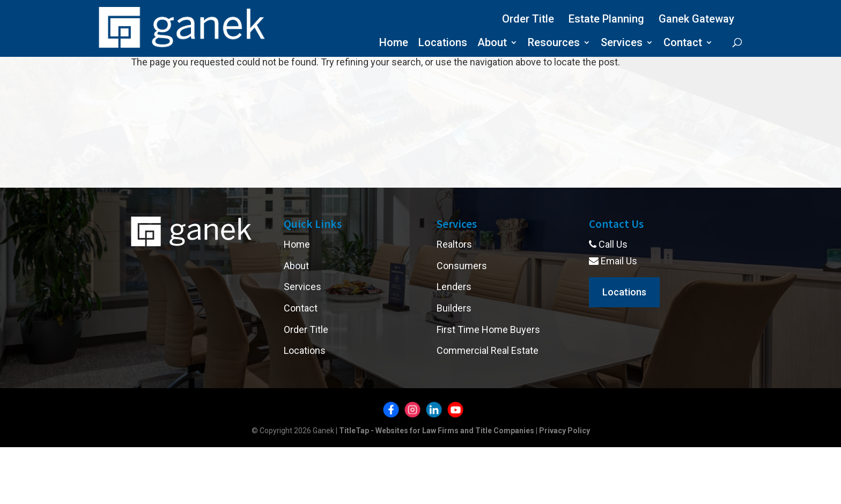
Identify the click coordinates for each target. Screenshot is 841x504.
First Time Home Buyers (488, 329)
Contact (683, 44)
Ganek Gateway (696, 19)
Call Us (608, 244)
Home (394, 44)
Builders (454, 308)
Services (622, 44)
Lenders (454, 287)
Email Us (613, 261)
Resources (554, 44)
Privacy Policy (565, 431)
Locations (443, 44)
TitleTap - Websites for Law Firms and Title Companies (437, 431)
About (492, 44)
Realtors (454, 244)
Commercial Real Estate (488, 350)
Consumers (462, 266)
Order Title (528, 19)
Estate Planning (606, 19)
